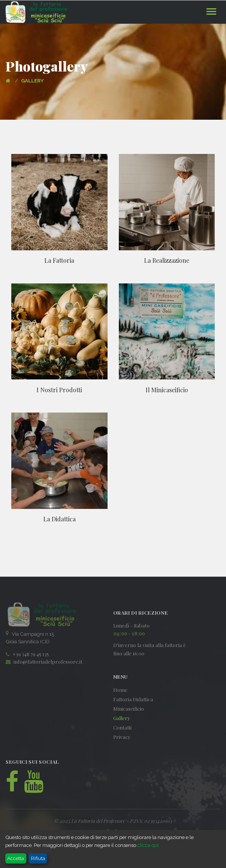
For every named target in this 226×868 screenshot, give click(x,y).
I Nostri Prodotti (59, 390)
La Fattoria (59, 260)
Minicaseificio (129, 709)
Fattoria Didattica (133, 699)
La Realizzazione (167, 260)
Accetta (16, 858)
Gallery (122, 718)
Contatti (122, 727)
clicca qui (147, 845)
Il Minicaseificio (167, 390)
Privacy (122, 737)
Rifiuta (38, 858)
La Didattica (59, 519)
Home (120, 690)
